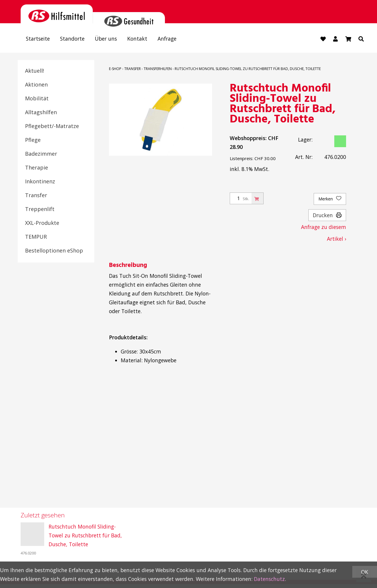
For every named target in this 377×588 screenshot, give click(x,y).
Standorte (72, 39)
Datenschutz (269, 579)
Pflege (33, 140)
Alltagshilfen (41, 112)
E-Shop (115, 69)
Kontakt (137, 39)
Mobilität (37, 98)
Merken (330, 199)
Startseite (38, 39)
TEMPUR (36, 237)
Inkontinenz (40, 181)
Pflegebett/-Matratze (52, 126)
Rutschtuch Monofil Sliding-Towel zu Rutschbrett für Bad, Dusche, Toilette (248, 69)
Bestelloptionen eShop (54, 250)
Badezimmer (41, 154)
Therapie (37, 167)
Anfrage (167, 39)
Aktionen (36, 84)
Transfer (36, 195)
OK (365, 572)
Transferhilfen (158, 69)
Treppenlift (40, 209)
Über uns (106, 39)
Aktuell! (34, 71)
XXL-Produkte (42, 223)
